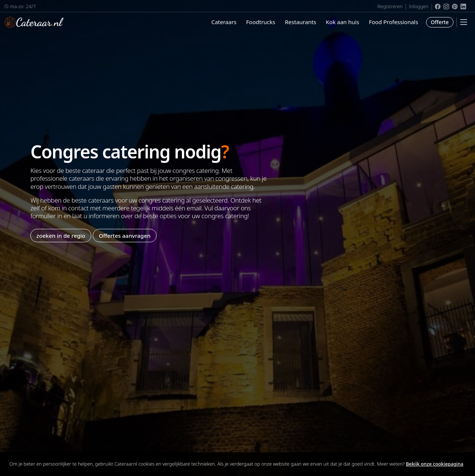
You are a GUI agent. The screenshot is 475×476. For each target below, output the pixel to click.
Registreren (390, 6)
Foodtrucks (261, 22)
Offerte (440, 22)
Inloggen (419, 6)
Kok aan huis (343, 22)
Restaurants (301, 22)
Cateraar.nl (34, 22)
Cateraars (224, 22)
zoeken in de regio (61, 235)
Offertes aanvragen (125, 235)
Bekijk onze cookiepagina (435, 464)
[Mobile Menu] (464, 22)
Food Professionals (394, 22)
